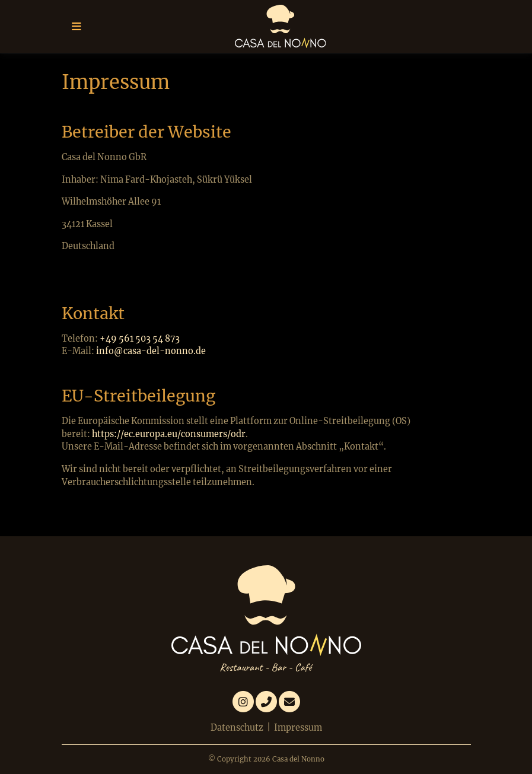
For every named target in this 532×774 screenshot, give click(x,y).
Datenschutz (237, 728)
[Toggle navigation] (77, 26)
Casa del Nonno (298, 759)
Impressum (298, 728)
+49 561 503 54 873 (140, 339)
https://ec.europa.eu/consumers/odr (169, 434)
